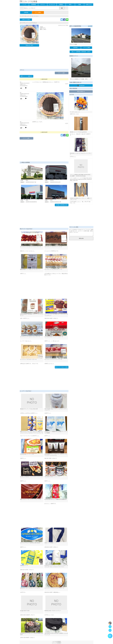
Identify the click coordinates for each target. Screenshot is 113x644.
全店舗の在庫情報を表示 (62, 205)
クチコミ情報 (87, 48)
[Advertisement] (44, 58)
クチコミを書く (62, 73)
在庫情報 (34, 5)
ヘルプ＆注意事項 (56, 642)
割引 (70, 5)
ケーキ (36, 16)
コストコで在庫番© (56, 643)
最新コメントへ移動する (26, 76)
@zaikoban (81, 85)
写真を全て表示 (29, 45)
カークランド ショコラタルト (29, 23)
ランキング (52, 5)
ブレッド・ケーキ (29, 16)
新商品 (61, 5)
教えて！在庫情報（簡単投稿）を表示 (81, 52)
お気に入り (89, 5)
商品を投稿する (81, 91)
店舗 (79, 5)
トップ (24, 5)
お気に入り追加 (26, 20)
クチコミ (43, 5)
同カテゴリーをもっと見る (62, 367)
